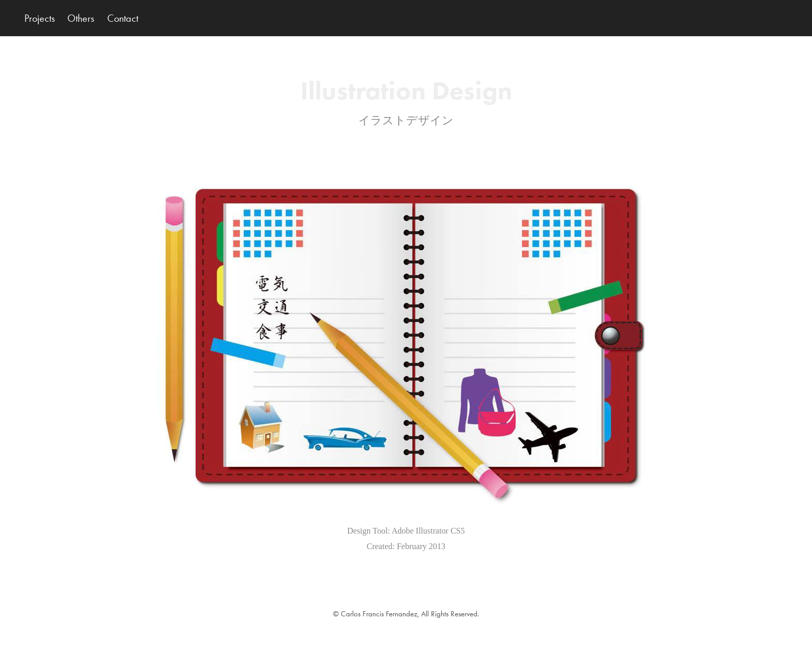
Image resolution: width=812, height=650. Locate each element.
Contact (123, 18)
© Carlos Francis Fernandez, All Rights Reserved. (406, 614)
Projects (40, 18)
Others (81, 18)
